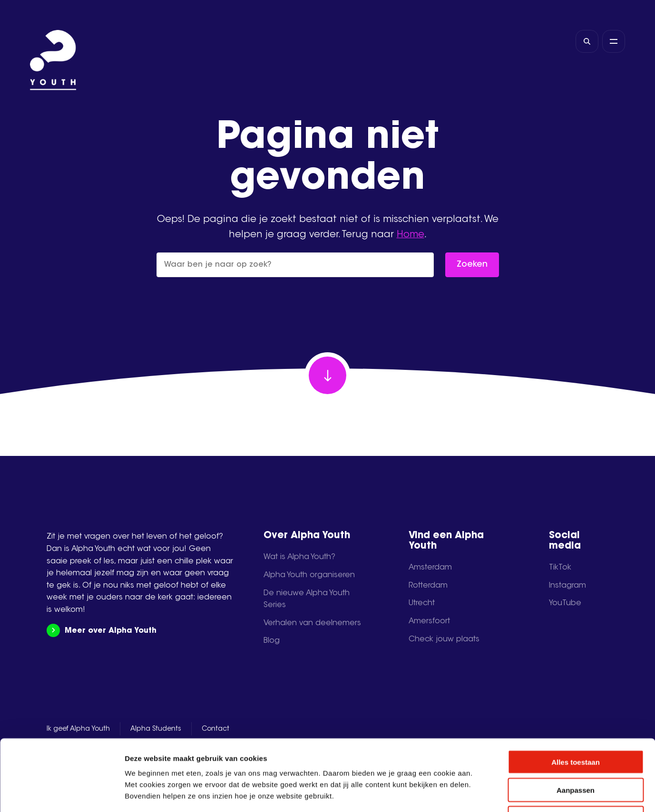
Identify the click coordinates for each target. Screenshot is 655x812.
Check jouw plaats (444, 639)
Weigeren (575, 751)
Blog (272, 641)
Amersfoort (429, 621)
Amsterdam (430, 568)
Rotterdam (428, 586)
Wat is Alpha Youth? (299, 557)
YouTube (565, 603)
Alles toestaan (576, 695)
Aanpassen (576, 723)
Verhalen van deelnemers (312, 623)
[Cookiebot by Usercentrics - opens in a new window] (62, 793)
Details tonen (514, 793)
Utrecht (422, 603)
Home (411, 235)
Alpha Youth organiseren (309, 575)
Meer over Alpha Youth (102, 631)
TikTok (560, 568)
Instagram (567, 586)
